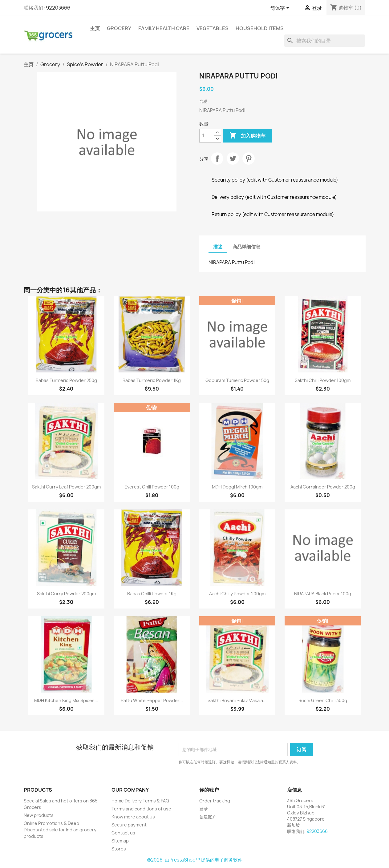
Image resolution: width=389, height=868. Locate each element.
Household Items (260, 28)
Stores (119, 849)
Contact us (123, 833)
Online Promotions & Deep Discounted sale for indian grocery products (60, 830)
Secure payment (129, 825)
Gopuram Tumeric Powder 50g (237, 380)
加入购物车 (247, 136)
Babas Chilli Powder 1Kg (152, 594)
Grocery (119, 28)
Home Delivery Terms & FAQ (140, 801)
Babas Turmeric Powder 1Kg (152, 380)
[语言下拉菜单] (281, 8)
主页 (95, 28)
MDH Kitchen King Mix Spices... (66, 700)
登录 (204, 809)
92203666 (58, 8)
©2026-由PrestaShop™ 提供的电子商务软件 (195, 860)
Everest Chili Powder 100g (152, 487)
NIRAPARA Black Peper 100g (323, 594)
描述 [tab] (218, 247)
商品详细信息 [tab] (246, 247)
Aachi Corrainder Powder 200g (323, 487)
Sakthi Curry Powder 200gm (66, 594)
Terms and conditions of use (141, 809)
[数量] (207, 136)
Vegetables (213, 28)
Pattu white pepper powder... (152, 700)
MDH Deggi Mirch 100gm (237, 487)
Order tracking (215, 801)
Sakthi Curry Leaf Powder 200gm (66, 487)
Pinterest (249, 159)
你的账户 (209, 790)
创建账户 (208, 817)
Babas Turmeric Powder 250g (66, 380)
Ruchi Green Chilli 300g (323, 700)
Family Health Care (164, 28)
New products (39, 815)
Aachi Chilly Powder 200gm (237, 594)
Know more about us (133, 817)
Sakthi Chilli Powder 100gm (323, 380)
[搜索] (325, 41)
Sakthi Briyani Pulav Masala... (237, 700)
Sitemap (120, 841)
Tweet (233, 159)
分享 (217, 159)
